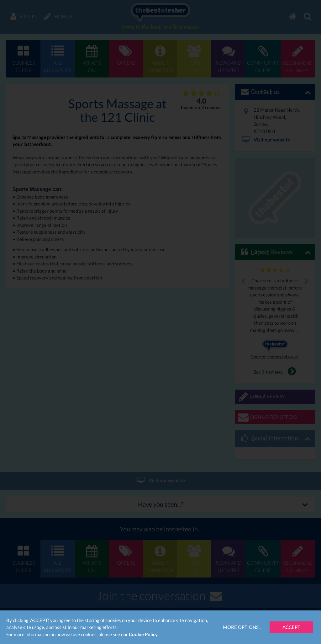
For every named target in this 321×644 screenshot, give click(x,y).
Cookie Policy (143, 634)
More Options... (242, 627)
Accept (291, 627)
